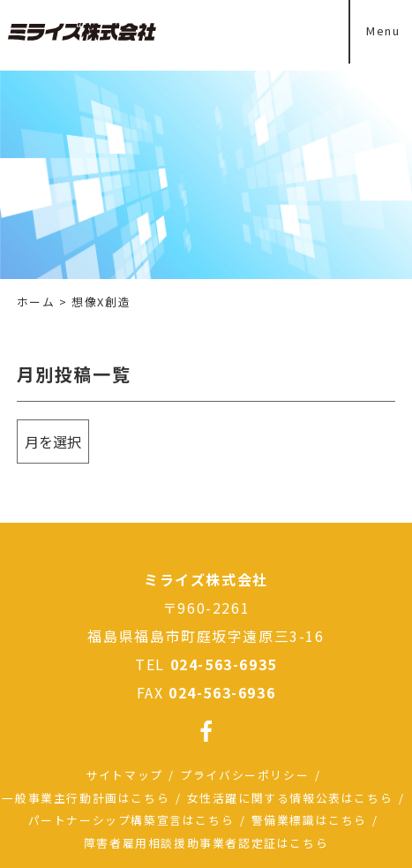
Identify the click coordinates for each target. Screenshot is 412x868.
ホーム (36, 302)
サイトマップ (124, 775)
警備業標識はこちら (309, 820)
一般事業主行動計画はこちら (86, 798)
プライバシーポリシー (244, 775)
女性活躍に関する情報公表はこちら (290, 798)
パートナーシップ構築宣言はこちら (131, 820)
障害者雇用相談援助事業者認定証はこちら (206, 843)
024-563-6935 (224, 664)
